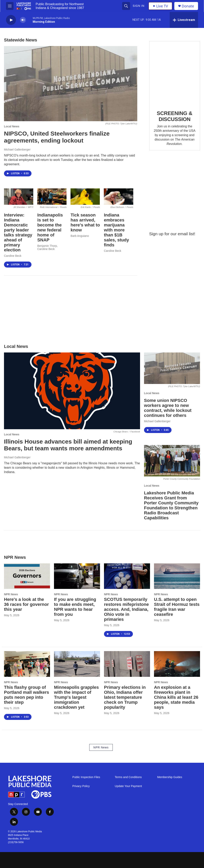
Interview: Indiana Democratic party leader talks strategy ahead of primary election (18, 232)
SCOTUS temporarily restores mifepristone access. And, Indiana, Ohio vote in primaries (126, 609)
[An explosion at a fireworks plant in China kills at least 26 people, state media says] (177, 664)
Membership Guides (170, 777)
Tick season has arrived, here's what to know (85, 222)
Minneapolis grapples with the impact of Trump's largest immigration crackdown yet (76, 697)
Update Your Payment (128, 786)
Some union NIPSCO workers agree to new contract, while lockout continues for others (168, 408)
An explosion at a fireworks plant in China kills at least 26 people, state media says (176, 697)
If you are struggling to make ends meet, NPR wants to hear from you (75, 607)
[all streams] (184, 20)
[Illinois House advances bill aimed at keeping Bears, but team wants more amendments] (72, 391)
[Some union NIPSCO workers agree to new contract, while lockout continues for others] (172, 368)
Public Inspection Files (86, 777)
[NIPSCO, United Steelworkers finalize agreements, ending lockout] (71, 84)
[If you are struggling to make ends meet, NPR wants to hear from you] (77, 576)
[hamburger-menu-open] (10, 6)
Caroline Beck (13, 256)
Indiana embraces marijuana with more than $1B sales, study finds (116, 230)
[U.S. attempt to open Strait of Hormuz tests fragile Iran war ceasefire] (177, 576)
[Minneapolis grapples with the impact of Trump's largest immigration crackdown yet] (77, 664)
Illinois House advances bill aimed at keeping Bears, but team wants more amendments (68, 445)
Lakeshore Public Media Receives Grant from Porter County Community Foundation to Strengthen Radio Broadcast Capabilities (171, 505)
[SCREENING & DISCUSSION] (175, 73)
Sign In (139, 6)
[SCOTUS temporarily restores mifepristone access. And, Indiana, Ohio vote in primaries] (127, 576)
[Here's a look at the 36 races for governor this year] (27, 576)
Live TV (160, 6)
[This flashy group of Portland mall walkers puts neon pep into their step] (27, 664)
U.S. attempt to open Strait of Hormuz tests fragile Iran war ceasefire (177, 607)
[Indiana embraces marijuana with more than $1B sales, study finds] (118, 197)
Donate (188, 6)
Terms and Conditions (128, 777)
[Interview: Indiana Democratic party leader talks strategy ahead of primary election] (19, 197)
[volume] (23, 20)
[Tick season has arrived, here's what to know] (85, 197)
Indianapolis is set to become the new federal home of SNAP (50, 227)
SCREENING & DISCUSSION (175, 116)
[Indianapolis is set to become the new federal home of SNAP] (52, 197)
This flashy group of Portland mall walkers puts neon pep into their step (26, 695)
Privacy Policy (81, 786)
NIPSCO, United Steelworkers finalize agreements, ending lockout (57, 137)
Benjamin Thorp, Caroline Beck (47, 247)
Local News (12, 126)
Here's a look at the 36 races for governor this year (26, 604)
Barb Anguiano (80, 236)
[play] (11, 20)
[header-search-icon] (126, 6)
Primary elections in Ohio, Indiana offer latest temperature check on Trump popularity (125, 697)
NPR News (11, 594)
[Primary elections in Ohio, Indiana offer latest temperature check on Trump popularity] (127, 664)
